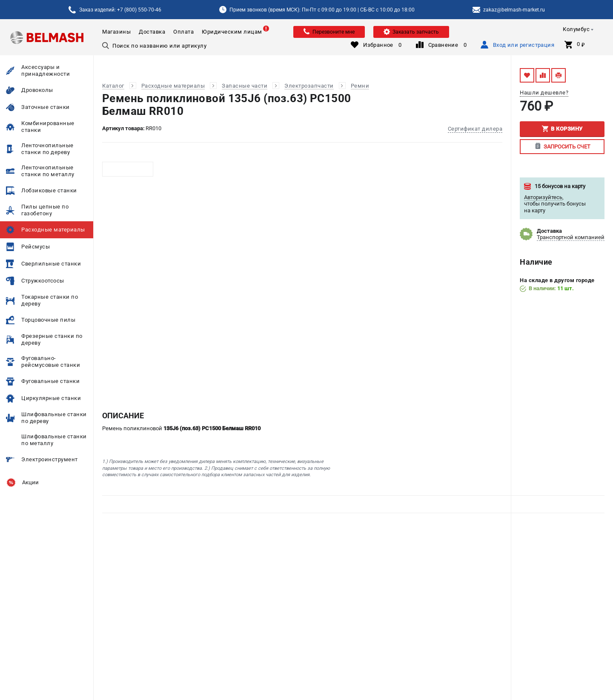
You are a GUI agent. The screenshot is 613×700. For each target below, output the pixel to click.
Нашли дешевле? (544, 93)
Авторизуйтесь (543, 197)
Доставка (152, 32)
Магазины (116, 32)
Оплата (183, 32)
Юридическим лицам (232, 32)
